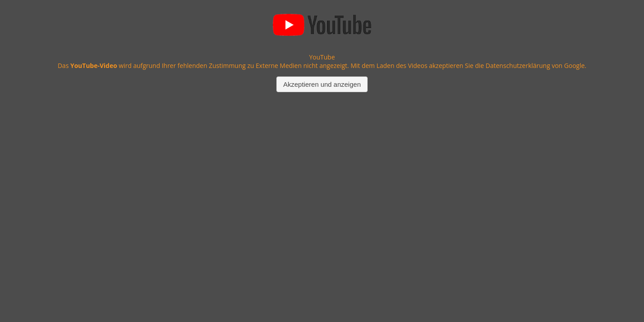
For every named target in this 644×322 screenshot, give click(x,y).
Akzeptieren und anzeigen (322, 84)
